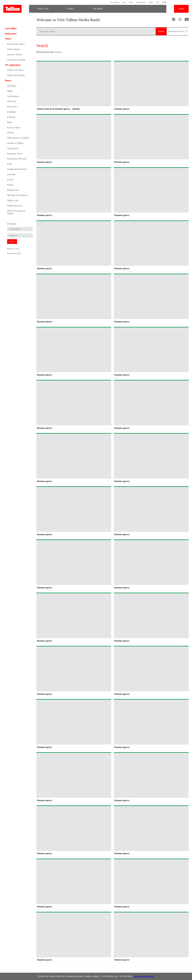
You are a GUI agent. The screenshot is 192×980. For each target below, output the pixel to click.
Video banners (14, 49)
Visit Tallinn (115, 2)
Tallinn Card (13, 200)
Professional (141, 2)
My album (98, 9)
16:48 (151, 2)
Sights (10, 91)
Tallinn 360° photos (16, 75)
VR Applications (13, 65)
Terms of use (43, 9)
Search (161, 31)
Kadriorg (11, 117)
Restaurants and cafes (17, 159)
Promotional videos (16, 44)
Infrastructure (13, 190)
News (131, 2)
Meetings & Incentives (17, 195)
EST (158, 2)
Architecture (13, 148)
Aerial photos (13, 96)
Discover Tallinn (15, 55)
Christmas (12, 86)
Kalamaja (11, 112)
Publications (11, 34)
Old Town (12, 101)
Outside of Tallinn (15, 143)
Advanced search (178, 31)
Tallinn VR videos (15, 70)
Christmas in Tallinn (16, 60)
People (10, 185)
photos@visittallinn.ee (144, 976)
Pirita (10, 122)
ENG (164, 2)
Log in (181, 9)
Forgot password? (14, 253)
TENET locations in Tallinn (16, 212)
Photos (8, 81)
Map (124, 2)
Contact (70, 9)
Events (10, 180)
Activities (12, 174)
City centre (12, 107)
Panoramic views (15, 154)
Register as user (13, 249)
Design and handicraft (17, 169)
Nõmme (11, 133)
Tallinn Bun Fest (15, 206)
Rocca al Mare (14, 128)
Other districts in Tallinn (18, 138)
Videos (8, 39)
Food (9, 164)
